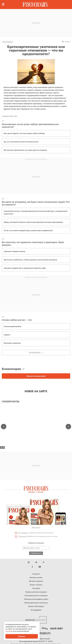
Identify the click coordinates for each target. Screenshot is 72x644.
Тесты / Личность (8, 42)
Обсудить (66, 42)
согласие (9, 631)
